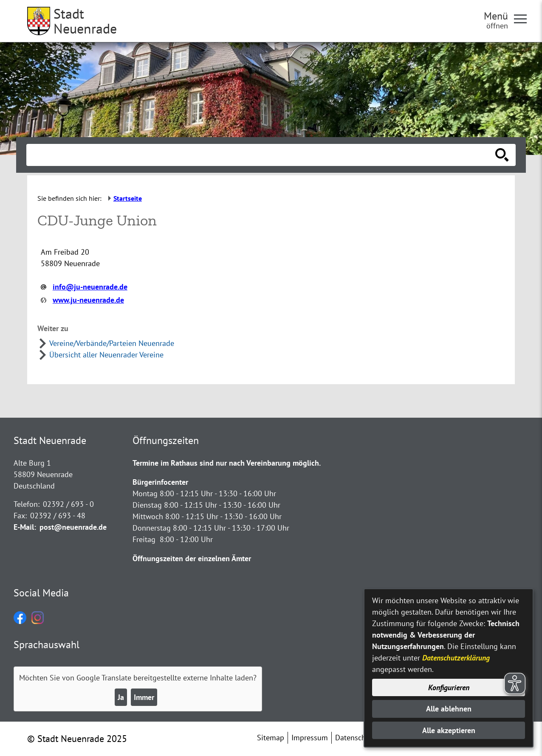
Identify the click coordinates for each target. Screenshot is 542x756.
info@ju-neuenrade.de (90, 287)
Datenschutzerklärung (456, 658)
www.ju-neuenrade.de (88, 300)
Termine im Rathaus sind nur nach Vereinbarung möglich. (227, 463)
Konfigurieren (449, 687)
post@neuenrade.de (73, 527)
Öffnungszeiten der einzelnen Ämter (192, 558)
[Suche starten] (502, 155)
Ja (121, 697)
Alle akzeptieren (449, 730)
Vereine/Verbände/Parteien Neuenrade (112, 343)
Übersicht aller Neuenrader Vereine (106, 355)
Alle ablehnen (449, 709)
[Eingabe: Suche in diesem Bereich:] (262, 155)
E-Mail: (25, 527)
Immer (144, 697)
